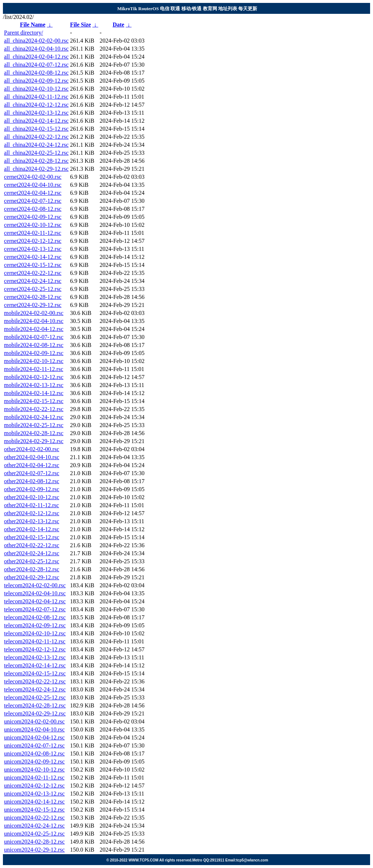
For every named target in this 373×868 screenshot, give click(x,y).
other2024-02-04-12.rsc (32, 465)
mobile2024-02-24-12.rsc (34, 417)
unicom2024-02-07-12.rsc (34, 745)
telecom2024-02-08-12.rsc (35, 617)
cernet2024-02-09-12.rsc (33, 217)
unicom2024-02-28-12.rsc (34, 842)
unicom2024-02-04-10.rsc (34, 729)
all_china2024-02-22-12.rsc (36, 137)
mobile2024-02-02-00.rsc (34, 313)
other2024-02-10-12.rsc (32, 497)
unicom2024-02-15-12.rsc (34, 810)
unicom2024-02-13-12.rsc (34, 794)
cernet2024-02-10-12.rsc (33, 225)
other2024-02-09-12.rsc (32, 489)
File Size (80, 25)
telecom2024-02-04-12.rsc (35, 601)
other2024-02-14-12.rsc (32, 529)
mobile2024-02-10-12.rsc (34, 361)
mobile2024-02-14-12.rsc (34, 393)
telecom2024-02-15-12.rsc (35, 673)
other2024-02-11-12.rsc (32, 505)
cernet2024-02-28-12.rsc (33, 297)
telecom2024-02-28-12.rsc (35, 705)
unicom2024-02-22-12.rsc (34, 818)
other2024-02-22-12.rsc (32, 545)
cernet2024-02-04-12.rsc (33, 193)
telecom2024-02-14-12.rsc (35, 665)
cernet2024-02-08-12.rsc (33, 209)
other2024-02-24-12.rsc (32, 553)
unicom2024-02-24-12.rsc (34, 826)
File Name (33, 25)
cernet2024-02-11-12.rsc (33, 233)
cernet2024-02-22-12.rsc (33, 273)
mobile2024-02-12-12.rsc (34, 377)
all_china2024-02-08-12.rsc (36, 73)
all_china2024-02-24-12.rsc (36, 145)
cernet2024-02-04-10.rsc (33, 185)
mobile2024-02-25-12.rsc (34, 425)
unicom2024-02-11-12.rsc (34, 778)
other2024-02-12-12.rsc (32, 513)
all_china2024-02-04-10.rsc (36, 49)
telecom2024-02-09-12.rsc (35, 625)
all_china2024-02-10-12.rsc (36, 89)
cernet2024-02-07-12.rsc (33, 201)
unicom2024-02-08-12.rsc (34, 753)
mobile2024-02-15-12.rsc (34, 401)
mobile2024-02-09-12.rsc (34, 353)
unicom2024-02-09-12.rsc (34, 762)
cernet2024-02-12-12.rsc (33, 241)
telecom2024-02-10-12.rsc (35, 633)
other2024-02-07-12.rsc (32, 473)
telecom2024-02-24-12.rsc (35, 689)
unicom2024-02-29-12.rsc (34, 850)
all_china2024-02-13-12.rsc (36, 113)
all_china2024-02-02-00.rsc (36, 41)
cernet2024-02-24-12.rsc (33, 281)
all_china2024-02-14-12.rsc (36, 121)
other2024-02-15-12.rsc (32, 537)
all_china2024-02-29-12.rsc (36, 169)
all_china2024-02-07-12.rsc (36, 65)
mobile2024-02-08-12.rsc (34, 345)
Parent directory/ (23, 33)
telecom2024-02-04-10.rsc (35, 593)
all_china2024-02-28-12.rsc (36, 161)
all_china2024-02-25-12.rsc (36, 153)
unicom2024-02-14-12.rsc (34, 802)
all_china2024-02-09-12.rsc (36, 81)
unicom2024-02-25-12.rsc (34, 834)
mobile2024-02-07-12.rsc (34, 337)
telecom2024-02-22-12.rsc (35, 681)
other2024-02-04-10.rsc (32, 457)
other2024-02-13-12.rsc (32, 521)
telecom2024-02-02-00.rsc (35, 585)
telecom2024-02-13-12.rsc (35, 657)
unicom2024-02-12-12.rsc (34, 786)
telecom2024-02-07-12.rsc (35, 609)
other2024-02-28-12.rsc (32, 569)
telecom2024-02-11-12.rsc (35, 641)
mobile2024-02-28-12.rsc (34, 433)
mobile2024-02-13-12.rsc (34, 385)
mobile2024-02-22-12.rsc (34, 409)
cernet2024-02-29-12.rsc (33, 305)
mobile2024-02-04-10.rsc (34, 321)
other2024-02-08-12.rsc (32, 481)
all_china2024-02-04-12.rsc (36, 57)
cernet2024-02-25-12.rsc (33, 289)
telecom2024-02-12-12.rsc (35, 649)
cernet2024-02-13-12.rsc (33, 249)
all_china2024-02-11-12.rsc (36, 97)
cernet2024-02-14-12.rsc (33, 257)
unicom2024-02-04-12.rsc (34, 737)
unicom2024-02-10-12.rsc (34, 770)
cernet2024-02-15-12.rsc (33, 265)
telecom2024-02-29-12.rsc (35, 713)
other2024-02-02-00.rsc (32, 449)
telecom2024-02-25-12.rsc (35, 697)
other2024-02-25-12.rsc (32, 561)
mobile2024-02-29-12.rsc (34, 441)
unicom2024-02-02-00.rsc (34, 721)
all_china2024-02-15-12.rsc (36, 129)
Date (118, 25)
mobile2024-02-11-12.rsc (34, 369)
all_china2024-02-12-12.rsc (36, 105)
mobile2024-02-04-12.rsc (34, 329)
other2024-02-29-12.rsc (32, 577)
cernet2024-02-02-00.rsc (33, 177)
